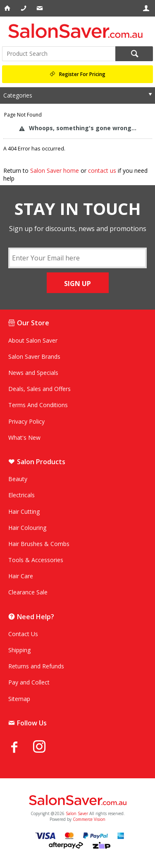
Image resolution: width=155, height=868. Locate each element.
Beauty (18, 479)
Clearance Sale (28, 592)
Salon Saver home (55, 170)
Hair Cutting (24, 511)
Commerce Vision (89, 819)
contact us (102, 170)
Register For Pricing (82, 74)
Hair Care (21, 576)
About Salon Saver (33, 340)
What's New (24, 438)
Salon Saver (77, 813)
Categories (18, 95)
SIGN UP (77, 284)
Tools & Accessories (36, 560)
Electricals (21, 495)
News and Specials (33, 373)
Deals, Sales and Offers (39, 389)
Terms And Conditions (38, 405)
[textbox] (59, 54)
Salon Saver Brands (34, 356)
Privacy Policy (26, 421)
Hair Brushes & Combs (39, 544)
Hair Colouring (27, 528)
